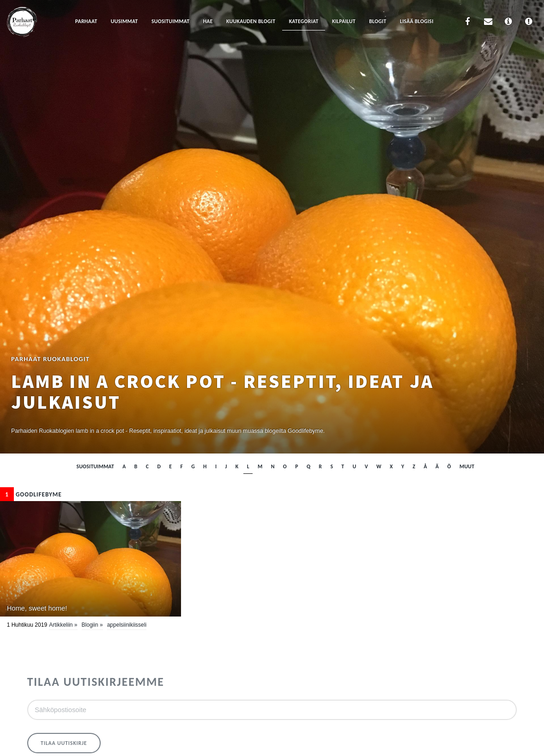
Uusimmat (124, 21)
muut (467, 466)
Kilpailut (344, 21)
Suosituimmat (170, 21)
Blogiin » (92, 625)
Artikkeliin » (63, 625)
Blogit (378, 21)
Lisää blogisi (417, 21)
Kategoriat (304, 21)
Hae (208, 21)
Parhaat (86, 21)
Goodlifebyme (31, 494)
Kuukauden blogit (251, 21)
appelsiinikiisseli (127, 625)
